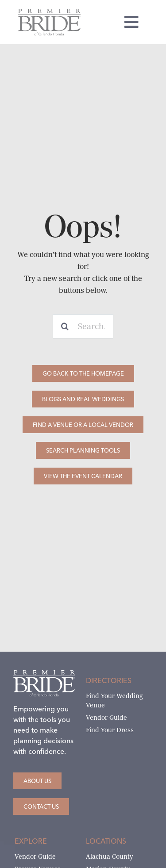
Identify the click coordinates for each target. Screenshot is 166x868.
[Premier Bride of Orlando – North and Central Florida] (49, 12)
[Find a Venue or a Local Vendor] (83, 425)
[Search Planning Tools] (83, 450)
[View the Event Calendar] (83, 476)
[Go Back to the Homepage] (83, 373)
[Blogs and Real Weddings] (83, 399)
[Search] (65, 326)
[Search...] (83, 326)
